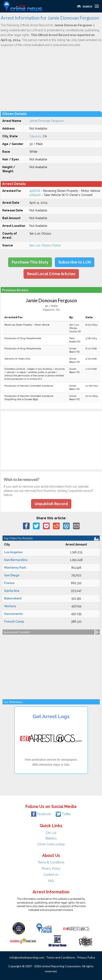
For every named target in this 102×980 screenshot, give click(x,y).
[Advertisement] (51, 79)
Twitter (63, 814)
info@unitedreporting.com (27, 957)
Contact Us (51, 875)
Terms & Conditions (51, 862)
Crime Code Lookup (51, 844)
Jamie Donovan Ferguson (47, 121)
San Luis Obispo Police (45, 245)
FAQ (51, 881)
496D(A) (35, 191)
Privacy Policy (51, 869)
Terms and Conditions (61, 957)
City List (51, 833)
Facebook (41, 814)
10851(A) (35, 195)
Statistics (51, 838)
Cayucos (35, 136)
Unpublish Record (51, 504)
